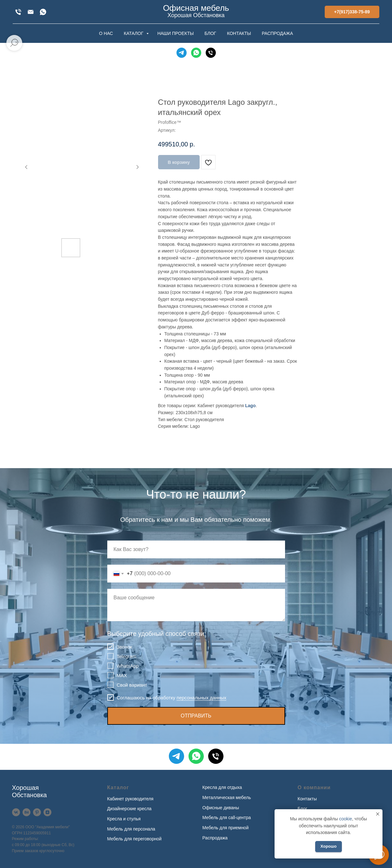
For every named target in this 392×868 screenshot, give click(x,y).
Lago (250, 406)
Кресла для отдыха (222, 787)
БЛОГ (210, 33)
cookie (345, 819)
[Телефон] (211, 53)
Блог (302, 809)
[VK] (16, 812)
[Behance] (27, 812)
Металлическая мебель (227, 797)
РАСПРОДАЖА (277, 33)
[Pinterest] (37, 812)
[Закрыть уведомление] (378, 814)
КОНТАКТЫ (239, 33)
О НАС (106, 33)
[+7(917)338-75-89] (18, 12)
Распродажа (215, 838)
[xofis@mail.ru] (31, 12)
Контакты (307, 799)
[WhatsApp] (43, 12)
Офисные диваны (221, 808)
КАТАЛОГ (134, 33)
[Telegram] (182, 53)
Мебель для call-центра (227, 818)
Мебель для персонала (131, 829)
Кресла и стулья (124, 819)
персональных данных (201, 698)
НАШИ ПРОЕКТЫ (176, 33)
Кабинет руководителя (130, 799)
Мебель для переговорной (135, 839)
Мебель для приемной (226, 828)
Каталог (118, 787)
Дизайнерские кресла (130, 809)
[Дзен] (47, 812)
